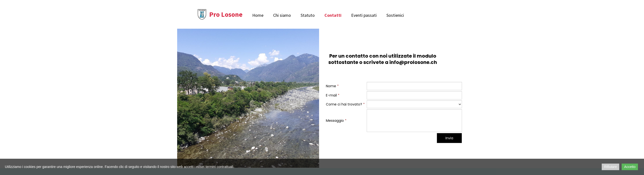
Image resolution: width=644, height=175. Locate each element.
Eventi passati (364, 15)
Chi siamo (282, 15)
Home (258, 15)
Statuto (308, 15)
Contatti (333, 15)
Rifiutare (610, 167)
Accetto (630, 167)
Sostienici (395, 15)
